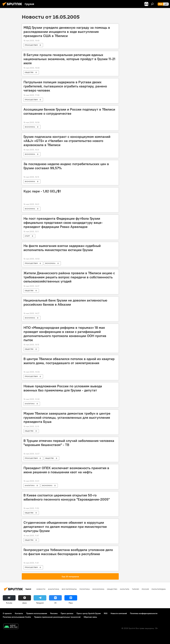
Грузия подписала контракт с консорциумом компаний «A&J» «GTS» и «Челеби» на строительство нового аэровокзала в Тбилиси (67, 141)
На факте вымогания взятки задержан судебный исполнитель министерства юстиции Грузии (62, 248)
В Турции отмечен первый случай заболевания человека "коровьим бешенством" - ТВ (69, 443)
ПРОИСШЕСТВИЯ (31, 45)
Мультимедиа (159, 589)
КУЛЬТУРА (125, 589)
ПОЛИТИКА (85, 589)
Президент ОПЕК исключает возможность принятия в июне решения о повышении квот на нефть (66, 470)
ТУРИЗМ (135, 589)
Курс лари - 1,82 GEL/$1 (42, 191)
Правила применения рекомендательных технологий (57, 617)
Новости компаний (119, 613)
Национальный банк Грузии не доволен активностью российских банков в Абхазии (65, 302)
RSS (106, 613)
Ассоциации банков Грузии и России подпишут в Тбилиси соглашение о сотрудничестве (69, 111)
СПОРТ (27, 236)
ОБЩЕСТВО (29, 72)
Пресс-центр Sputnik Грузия (89, 613)
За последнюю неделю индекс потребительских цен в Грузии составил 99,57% (66, 166)
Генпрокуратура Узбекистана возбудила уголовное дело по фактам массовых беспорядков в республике (68, 552)
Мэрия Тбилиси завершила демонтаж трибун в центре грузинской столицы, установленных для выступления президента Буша (67, 418)
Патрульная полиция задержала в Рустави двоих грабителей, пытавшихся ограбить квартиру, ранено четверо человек (65, 86)
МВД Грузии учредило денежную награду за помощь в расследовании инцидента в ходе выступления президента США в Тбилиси (67, 32)
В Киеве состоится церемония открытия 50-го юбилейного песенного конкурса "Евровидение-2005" (67, 497)
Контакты (19, 613)
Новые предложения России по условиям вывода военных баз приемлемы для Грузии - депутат (63, 388)
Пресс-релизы (67, 613)
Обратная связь (90, 617)
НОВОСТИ (41, 589)
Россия (145, 589)
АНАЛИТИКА (30, 404)
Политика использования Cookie (17, 617)
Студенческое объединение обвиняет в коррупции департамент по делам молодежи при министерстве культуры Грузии (65, 527)
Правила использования (37, 613)
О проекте (7, 613)
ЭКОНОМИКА (30, 127)
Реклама (54, 613)
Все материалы (69, 589)
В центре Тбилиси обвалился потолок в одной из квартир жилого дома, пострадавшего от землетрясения (69, 361)
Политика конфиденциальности (144, 613)
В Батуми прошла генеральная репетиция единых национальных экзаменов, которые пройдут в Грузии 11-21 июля (69, 59)
